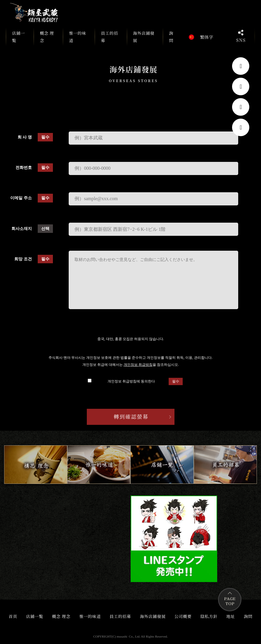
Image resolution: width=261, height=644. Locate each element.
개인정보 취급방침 (138, 365)
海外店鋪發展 (144, 37)
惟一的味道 (78, 37)
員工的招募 (109, 37)
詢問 (171, 37)
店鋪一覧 (20, 38)
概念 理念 (47, 37)
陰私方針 (209, 616)
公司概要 (183, 616)
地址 (231, 616)
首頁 (13, 616)
